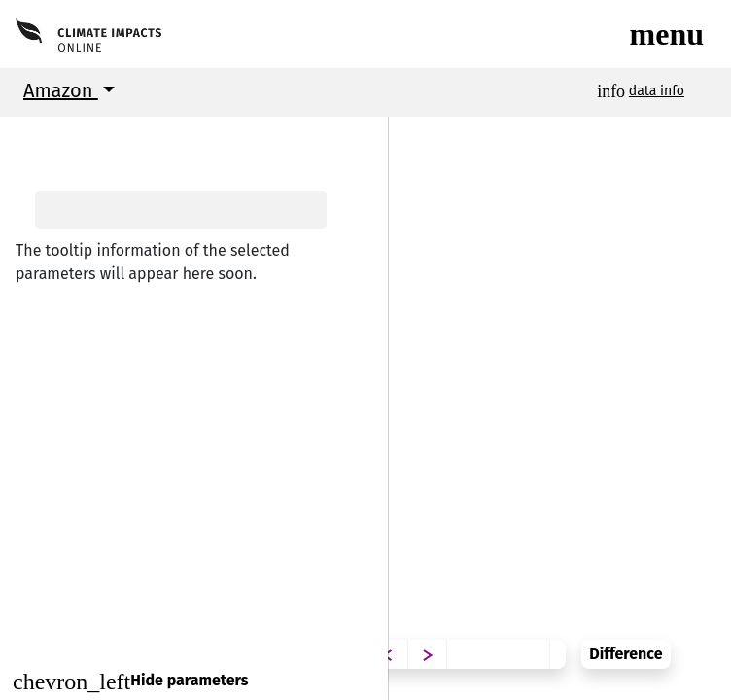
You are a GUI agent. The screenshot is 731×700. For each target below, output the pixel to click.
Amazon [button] (61, 90)
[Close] (194, 681)
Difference (671, 639)
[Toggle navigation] (667, 34)
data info (657, 91)
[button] (29, 136)
